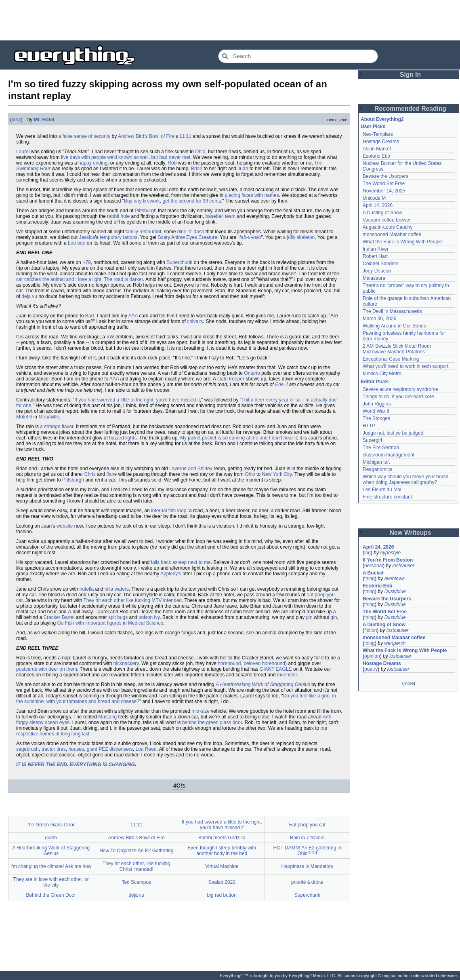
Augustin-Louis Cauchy (388, 227)
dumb (51, 838)
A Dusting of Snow (382, 213)
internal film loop (169, 511)
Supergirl (372, 440)
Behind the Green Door (51, 895)
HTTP (369, 426)
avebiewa (394, 579)
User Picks (373, 127)
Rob (172, 163)
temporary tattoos (119, 237)
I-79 (87, 262)
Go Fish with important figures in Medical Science (110, 623)
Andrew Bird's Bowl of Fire (146, 136)
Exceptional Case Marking (391, 359)
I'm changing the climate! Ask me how (51, 866)
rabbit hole (118, 216)
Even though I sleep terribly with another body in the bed (222, 851)
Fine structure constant (387, 497)
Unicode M (374, 198)
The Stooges (376, 418)
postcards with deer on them (47, 669)
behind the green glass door (212, 722)
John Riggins (377, 404)
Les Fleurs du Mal (382, 490)
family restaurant (144, 232)
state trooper (231, 379)
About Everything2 (382, 119)
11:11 (185, 136)
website (65, 526)
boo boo (77, 243)
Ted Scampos (136, 882)
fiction (371, 630)
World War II (376, 411)
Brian (197, 169)
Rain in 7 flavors (307, 838)
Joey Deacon (377, 271)
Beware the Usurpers (385, 176)
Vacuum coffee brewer (387, 220)
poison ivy (149, 617)
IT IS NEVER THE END (42, 765)
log (368, 553)
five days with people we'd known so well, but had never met (126, 157)
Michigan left (376, 462)
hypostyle (390, 553)
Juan (243, 169)
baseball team (221, 216)
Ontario (252, 373)
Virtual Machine (222, 866)
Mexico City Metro (382, 374)
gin (309, 617)
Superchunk (179, 262)
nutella (87, 589)
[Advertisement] (230, 20)
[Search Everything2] (298, 56)
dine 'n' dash (191, 232)
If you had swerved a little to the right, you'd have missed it (137, 400)
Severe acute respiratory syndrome (400, 389)
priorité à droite (307, 882)
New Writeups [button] (411, 533)
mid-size (201, 711)
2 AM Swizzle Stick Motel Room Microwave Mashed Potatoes (397, 349)
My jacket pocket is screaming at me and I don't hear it (238, 438)
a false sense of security (85, 136)
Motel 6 (24, 417)
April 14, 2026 (378, 205)
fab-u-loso (250, 237)
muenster (287, 675)
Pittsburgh (146, 211)
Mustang (107, 717)
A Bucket (373, 573)
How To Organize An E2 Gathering (136, 851)
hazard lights (123, 438)
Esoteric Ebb (376, 156)
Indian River (376, 249)
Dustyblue (395, 591)
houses (76, 749)
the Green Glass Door (51, 825)
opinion (372, 656)
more (409, 683)
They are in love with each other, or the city (51, 882)
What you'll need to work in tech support (405, 366)
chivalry (195, 321)
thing (370, 579)
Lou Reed (146, 749)
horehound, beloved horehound (251, 663)
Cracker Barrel (59, 617)
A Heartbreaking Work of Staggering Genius (263, 684)
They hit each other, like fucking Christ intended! (137, 866)
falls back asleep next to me (181, 562)
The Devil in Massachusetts (392, 311)
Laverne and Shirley (191, 469)
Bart (90, 316)
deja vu (29, 296)
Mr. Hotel (44, 120)
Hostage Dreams (381, 142)
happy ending (93, 163)
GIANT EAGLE (276, 669)
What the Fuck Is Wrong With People (402, 242)
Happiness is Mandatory (307, 866)
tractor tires (54, 749)
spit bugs (118, 617)
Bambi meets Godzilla (222, 838)
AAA (133, 316)
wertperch (395, 643)
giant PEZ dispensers (110, 749)
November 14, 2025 (384, 191)
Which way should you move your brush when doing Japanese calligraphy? (405, 479)
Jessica (87, 237)
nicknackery (126, 663)
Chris (90, 474)
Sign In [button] (410, 75)
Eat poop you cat (307, 825)
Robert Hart (375, 256)
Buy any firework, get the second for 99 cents (172, 201)
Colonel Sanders (381, 264)
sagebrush (27, 749)
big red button (222, 895)
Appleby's (171, 574)
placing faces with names (252, 195)
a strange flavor (57, 427)
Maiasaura (374, 278)
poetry (371, 669)
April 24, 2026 (378, 547)
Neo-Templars (378, 134)
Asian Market (377, 149)
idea (16, 120)
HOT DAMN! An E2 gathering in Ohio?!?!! (307, 851)
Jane (112, 474)
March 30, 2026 (379, 319)
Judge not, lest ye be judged (393, 433)
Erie (279, 384)
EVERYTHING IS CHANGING (102, 765)
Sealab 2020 (222, 882)
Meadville (49, 417)
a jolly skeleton (299, 237)
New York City (277, 474)
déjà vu (136, 895)
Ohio (200, 152)
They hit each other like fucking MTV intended (133, 600)
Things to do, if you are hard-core (398, 397)
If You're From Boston (388, 560)
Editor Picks (375, 382)
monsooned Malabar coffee (392, 234)
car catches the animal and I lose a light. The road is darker (80, 279)
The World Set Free (384, 184)
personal (374, 566)
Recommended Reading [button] (410, 109)
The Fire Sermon (381, 448)
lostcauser (403, 566)
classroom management (389, 455)
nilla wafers (117, 589)
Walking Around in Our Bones (394, 326)
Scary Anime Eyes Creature (188, 237)
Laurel (23, 152)
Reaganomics (377, 469)
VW (110, 337)
